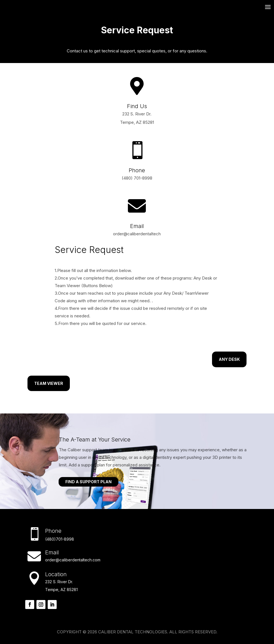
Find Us (137, 106)
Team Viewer (49, 383)
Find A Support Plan (88, 482)
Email (137, 226)
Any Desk (229, 359)
